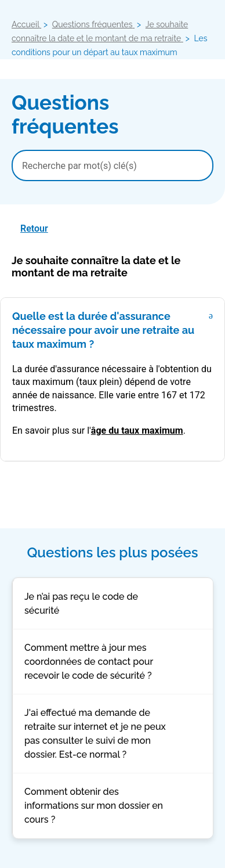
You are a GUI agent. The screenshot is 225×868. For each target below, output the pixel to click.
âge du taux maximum (137, 431)
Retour (34, 228)
